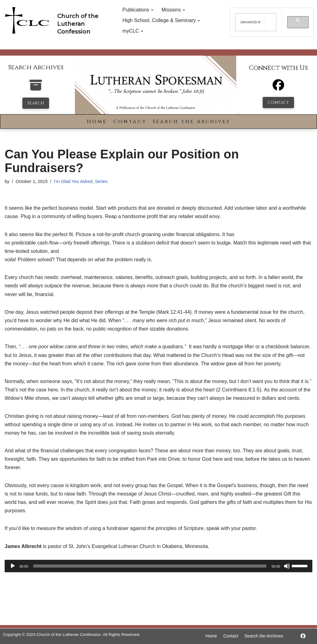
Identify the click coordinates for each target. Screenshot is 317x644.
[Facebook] (278, 88)
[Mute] (287, 566)
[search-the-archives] (36, 88)
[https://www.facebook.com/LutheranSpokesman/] (303, 636)
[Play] (13, 566)
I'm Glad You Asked (73, 181)
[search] (251, 22)
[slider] (150, 566)
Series (101, 181)
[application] (158, 566)
